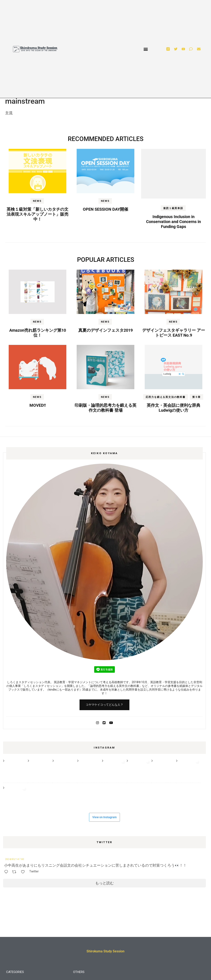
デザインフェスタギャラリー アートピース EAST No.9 (174, 333)
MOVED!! (38, 405)
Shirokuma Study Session (105, 951)
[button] (146, 49)
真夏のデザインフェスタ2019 (105, 330)
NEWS (37, 201)
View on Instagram (104, 817)
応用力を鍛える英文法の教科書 (166, 397)
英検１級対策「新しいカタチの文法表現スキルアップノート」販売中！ (38, 214)
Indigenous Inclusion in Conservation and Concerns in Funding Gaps (173, 222)
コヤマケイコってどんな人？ (104, 705)
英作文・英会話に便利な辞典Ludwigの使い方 (173, 408)
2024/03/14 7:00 (15, 859)
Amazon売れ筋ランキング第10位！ (38, 333)
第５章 (196, 397)
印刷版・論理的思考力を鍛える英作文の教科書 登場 (105, 408)
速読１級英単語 (173, 208)
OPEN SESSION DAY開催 (105, 209)
